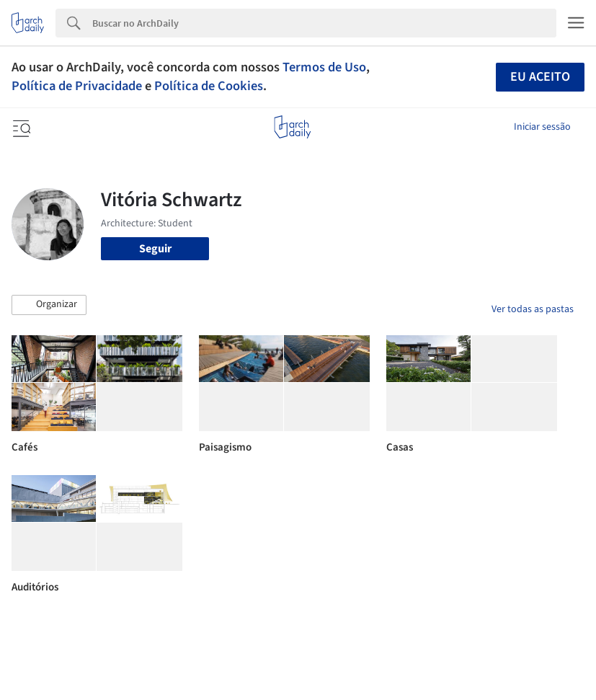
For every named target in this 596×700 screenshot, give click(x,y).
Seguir (155, 249)
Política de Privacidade (77, 86)
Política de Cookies (209, 86)
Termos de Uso (324, 67)
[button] (49, 305)
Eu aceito (540, 77)
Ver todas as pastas (533, 309)
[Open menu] (20, 127)
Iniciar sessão (542, 127)
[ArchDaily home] (292, 127)
